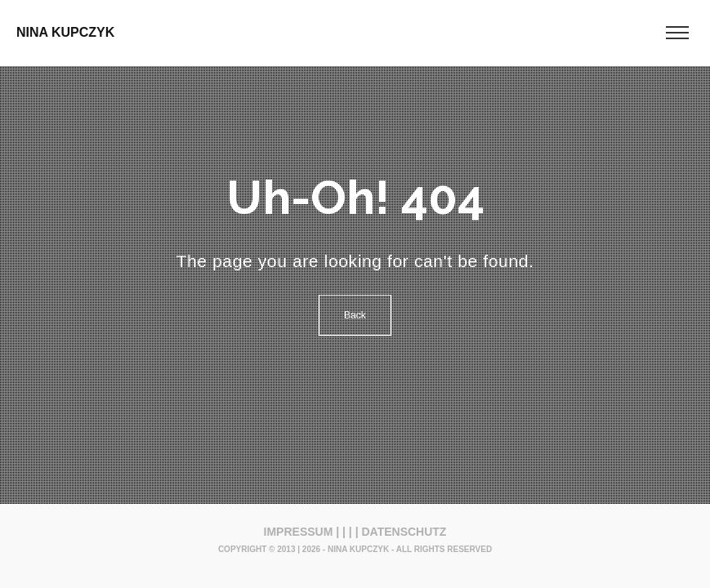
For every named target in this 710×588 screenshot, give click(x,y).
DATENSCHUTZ (404, 532)
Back (355, 315)
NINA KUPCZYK (65, 32)
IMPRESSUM (299, 532)
